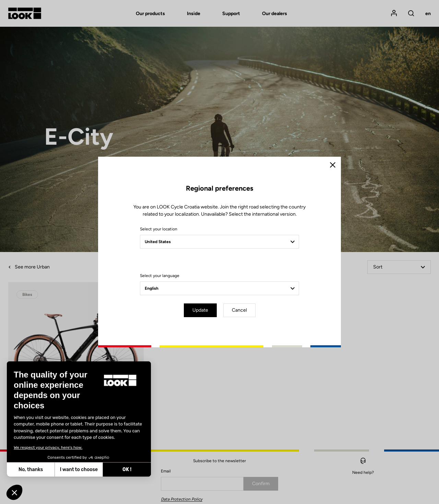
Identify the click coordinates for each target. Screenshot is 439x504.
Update (200, 310)
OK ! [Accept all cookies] (127, 470)
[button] (14, 492)
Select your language (160, 276)
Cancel (239, 310)
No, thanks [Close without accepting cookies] (31, 470)
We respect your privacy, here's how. (48, 447)
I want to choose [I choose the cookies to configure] (79, 470)
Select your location (159, 229)
